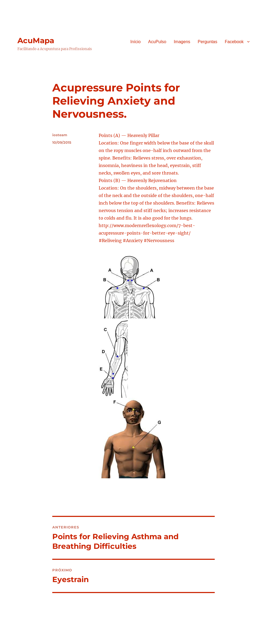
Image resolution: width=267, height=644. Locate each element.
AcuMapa (36, 40)
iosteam (60, 135)
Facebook (234, 42)
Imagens (182, 42)
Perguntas (208, 42)
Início (135, 42)
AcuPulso (157, 42)
